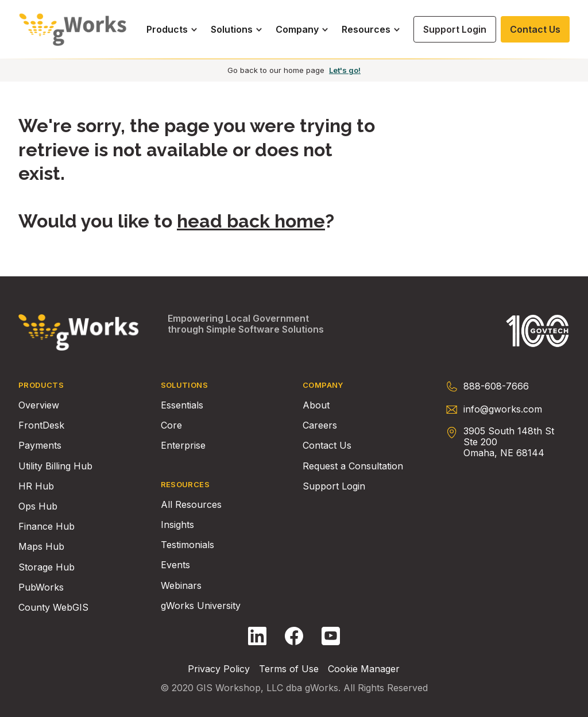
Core (171, 425)
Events (175, 565)
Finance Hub (47, 527)
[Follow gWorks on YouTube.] (331, 636)
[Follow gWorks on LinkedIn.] (257, 636)
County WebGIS (53, 608)
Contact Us (327, 446)
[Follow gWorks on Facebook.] (294, 636)
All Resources (191, 505)
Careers (320, 425)
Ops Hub (38, 506)
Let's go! (345, 70)
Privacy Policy (219, 669)
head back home (251, 221)
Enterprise (183, 446)
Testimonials (187, 545)
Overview (39, 405)
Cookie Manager (364, 669)
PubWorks (41, 587)
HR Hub (36, 486)
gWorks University (201, 606)
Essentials (182, 405)
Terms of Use (289, 669)
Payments (40, 446)
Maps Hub (41, 547)
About (316, 405)
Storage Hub (47, 567)
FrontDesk (41, 425)
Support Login (334, 486)
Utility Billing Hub (55, 466)
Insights (177, 525)
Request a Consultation (353, 466)
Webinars (181, 586)
